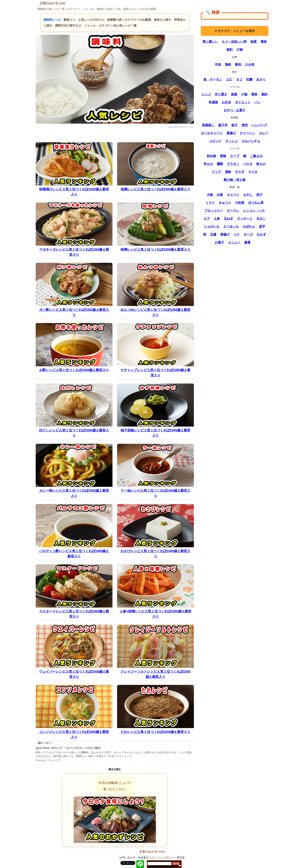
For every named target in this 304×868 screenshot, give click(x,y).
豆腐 (213, 234)
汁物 (240, 50)
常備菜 (213, 102)
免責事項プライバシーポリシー (157, 858)
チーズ (248, 234)
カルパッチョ (251, 141)
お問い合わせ (127, 858)
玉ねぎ (228, 219)
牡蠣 (249, 79)
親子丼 (223, 125)
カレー (264, 133)
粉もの (261, 164)
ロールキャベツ (212, 133)
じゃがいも (212, 226)
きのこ (261, 219)
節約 (230, 50)
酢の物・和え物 (235, 180)
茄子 (259, 195)
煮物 (223, 156)
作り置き (221, 94)
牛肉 (218, 64)
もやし (248, 195)
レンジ (206, 94)
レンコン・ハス (254, 211)
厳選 (247, 242)
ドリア (216, 172)
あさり (261, 79)
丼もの (208, 164)
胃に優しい (210, 42)
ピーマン (233, 211)
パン (257, 102)
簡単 (264, 42)
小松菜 (240, 203)
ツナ (237, 234)
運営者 (181, 858)
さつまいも (231, 226)
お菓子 (219, 242)
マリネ (253, 172)
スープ (235, 156)
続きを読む (115, 769)
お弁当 (226, 102)
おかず (261, 234)
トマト (210, 203)
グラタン (233, 164)
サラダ (240, 172)
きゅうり (225, 203)
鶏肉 (228, 64)
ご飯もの (256, 156)
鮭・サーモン (213, 79)
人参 (217, 219)
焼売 (245, 125)
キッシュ (231, 141)
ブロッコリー (214, 211)
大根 (210, 195)
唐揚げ (231, 133)
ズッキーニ (245, 219)
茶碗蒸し (208, 125)
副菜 (254, 42)
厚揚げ (225, 234)
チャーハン (247, 133)
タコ (239, 79)
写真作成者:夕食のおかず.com (181, 127)
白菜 (220, 195)
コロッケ (215, 141)
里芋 (262, 226)
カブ (207, 219)
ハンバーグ (259, 125)
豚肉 (238, 64)
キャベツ (233, 195)
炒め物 (211, 156)
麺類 (220, 164)
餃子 (235, 125)
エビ (229, 79)
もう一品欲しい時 (234, 42)
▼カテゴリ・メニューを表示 (235, 31)
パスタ (248, 164)
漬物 (228, 172)
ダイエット (243, 102)
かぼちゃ (249, 226)
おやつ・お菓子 (235, 110)
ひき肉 (250, 64)
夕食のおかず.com (52, 3)
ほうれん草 (256, 203)
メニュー (234, 242)
